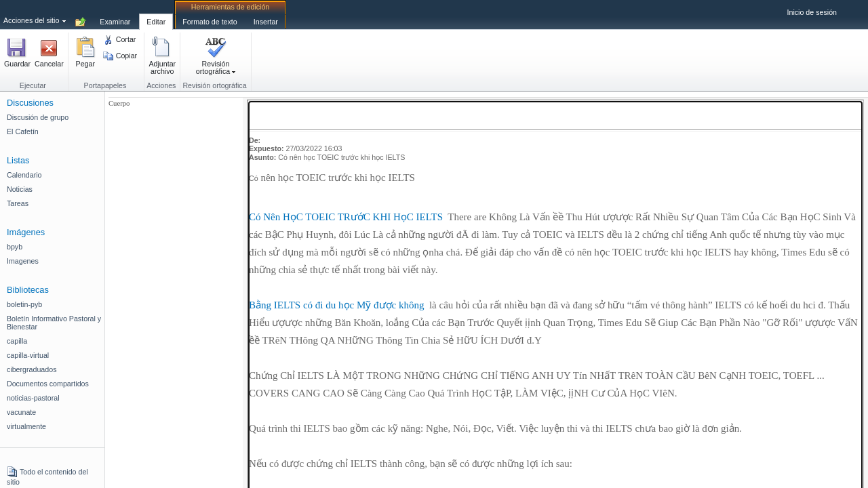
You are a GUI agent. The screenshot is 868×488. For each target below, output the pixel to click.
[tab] (115, 14)
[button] (17, 57)
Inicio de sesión (812, 12)
